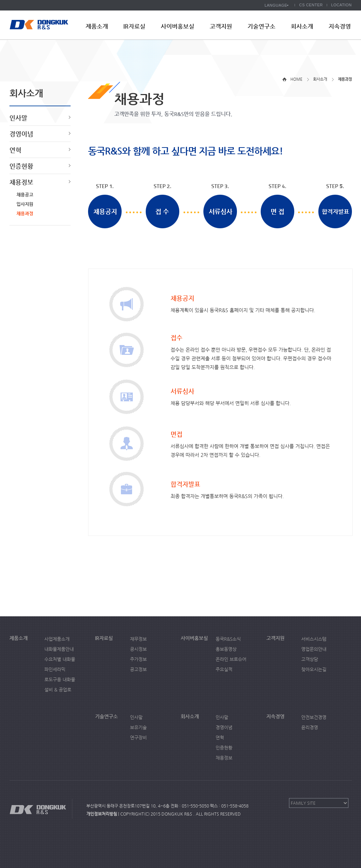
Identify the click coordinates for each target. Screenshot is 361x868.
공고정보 (138, 669)
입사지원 (25, 204)
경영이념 (21, 134)
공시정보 (138, 649)
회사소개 (302, 26)
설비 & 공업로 (58, 690)
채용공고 (25, 195)
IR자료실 (134, 26)
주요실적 (224, 669)
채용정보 (21, 182)
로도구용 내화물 (60, 679)
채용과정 (25, 213)
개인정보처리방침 (102, 814)
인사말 (18, 118)
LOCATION (342, 5)
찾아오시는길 (314, 669)
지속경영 (340, 26)
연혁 (15, 150)
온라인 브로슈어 (231, 659)
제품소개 (97, 26)
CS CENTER (311, 5)
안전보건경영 (314, 717)
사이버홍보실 (178, 26)
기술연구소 (261, 26)
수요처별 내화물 (60, 659)
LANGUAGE (276, 5)
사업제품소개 (57, 639)
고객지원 (221, 26)
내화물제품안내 (59, 649)
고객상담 (310, 659)
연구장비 (138, 737)
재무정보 (138, 639)
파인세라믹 (55, 669)
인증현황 (21, 166)
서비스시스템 (314, 639)
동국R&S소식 (228, 639)
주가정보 (138, 659)
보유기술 (138, 727)
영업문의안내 (314, 649)
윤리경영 (310, 727)
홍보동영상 (226, 649)
